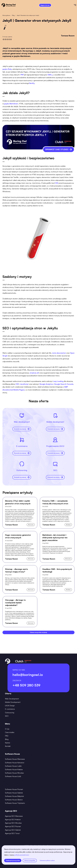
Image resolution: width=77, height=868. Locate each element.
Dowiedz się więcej (22, 429)
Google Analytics (46, 384)
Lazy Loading (58, 381)
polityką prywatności (22, 855)
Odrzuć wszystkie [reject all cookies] (30, 860)
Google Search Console (64, 384)
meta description (59, 353)
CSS (57, 183)
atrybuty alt (34, 373)
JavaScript (24, 384)
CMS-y (50, 75)
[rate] (3, 39)
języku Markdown (11, 104)
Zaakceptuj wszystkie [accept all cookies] (13, 860)
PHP (22, 75)
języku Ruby (7, 69)
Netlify (32, 83)
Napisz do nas (45, 5)
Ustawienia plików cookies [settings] (47, 860)
